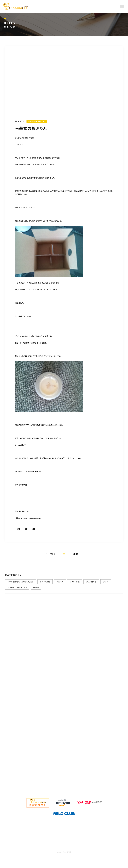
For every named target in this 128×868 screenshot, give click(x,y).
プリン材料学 (91, 583)
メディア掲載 (45, 583)
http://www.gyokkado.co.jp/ (28, 518)
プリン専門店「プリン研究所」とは (21, 583)
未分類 (36, 589)
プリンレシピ (75, 583)
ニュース (60, 583)
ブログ (106, 583)
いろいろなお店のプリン (37, 122)
